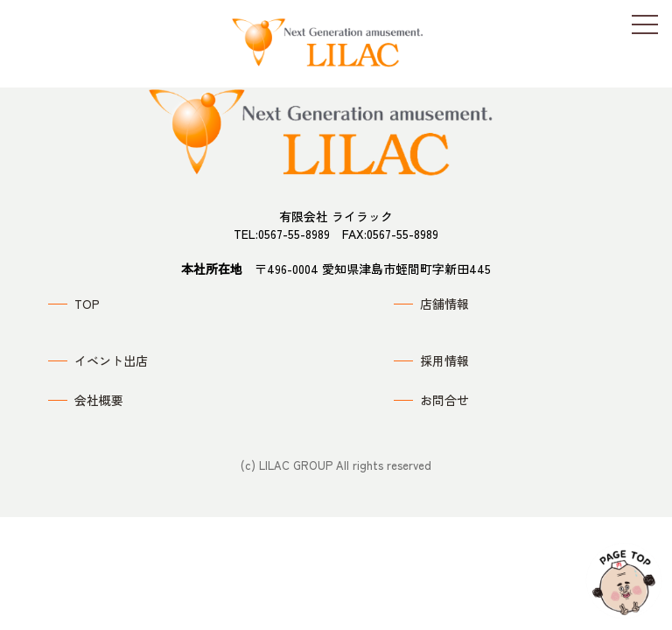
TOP (87, 304)
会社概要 (99, 400)
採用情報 (444, 360)
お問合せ (444, 400)
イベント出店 (111, 360)
